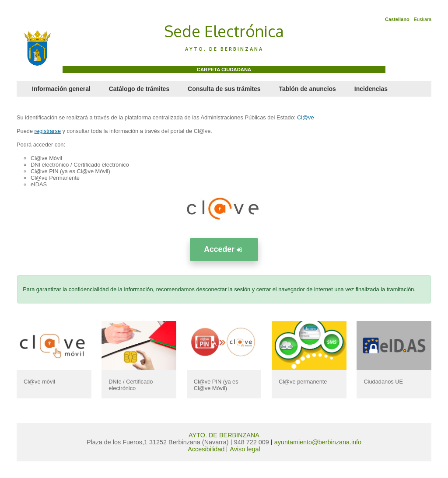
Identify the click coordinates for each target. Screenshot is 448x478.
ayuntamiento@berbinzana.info (318, 442)
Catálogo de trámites (139, 89)
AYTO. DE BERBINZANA (224, 435)
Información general (61, 89)
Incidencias (371, 89)
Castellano (397, 19)
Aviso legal (245, 449)
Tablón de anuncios (307, 89)
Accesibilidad (206, 449)
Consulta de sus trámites (224, 89)
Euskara (423, 19)
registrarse (48, 131)
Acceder (224, 249)
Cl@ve (306, 117)
